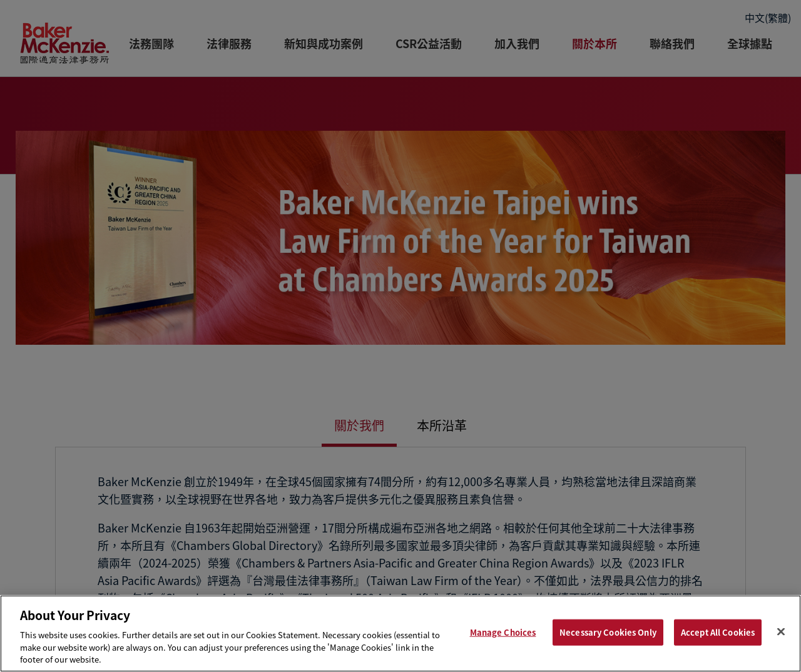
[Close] (781, 632)
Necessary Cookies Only (608, 632)
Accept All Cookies (718, 632)
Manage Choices (503, 632)
